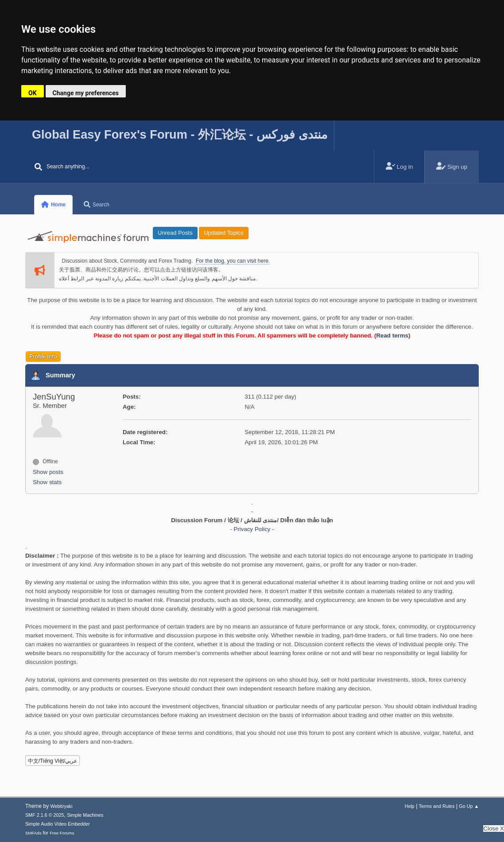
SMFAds (33, 833)
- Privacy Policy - (252, 529)
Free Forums (62, 833)
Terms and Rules (437, 806)
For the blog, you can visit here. (233, 261)
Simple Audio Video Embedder (58, 824)
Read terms (392, 336)
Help (410, 806)
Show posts (48, 472)
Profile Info (43, 357)
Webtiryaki (62, 806)
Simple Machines (85, 815)
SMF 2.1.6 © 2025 (45, 815)
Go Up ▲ (469, 806)
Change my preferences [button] (86, 93)
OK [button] (33, 93)
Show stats (47, 482)
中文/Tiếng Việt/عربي (53, 761)
